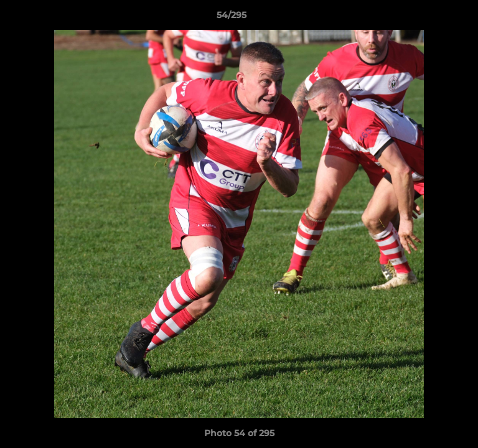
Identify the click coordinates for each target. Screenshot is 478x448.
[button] (433, 18)
